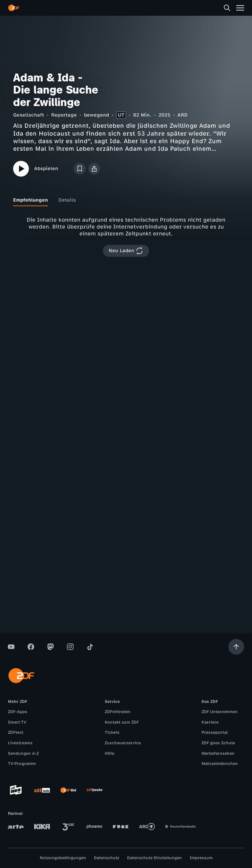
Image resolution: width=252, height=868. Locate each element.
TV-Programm (22, 764)
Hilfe (109, 753)
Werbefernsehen (218, 753)
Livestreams (20, 743)
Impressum (201, 858)
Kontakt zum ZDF (122, 722)
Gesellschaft (29, 115)
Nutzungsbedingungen (63, 858)
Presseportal (215, 732)
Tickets (112, 732)
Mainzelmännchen (220, 764)
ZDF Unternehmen (220, 712)
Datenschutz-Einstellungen (154, 858)
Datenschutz (106, 858)
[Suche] (227, 8)
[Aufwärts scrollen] (236, 647)
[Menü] (240, 8)
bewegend (96, 115)
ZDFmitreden (118, 712)
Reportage (64, 115)
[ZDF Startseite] (14, 8)
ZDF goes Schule (218, 743)
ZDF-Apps (18, 712)
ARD (183, 115)
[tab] (31, 200)
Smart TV (17, 722)
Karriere (210, 722)
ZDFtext (16, 732)
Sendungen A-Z (23, 753)
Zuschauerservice (123, 743)
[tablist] (126, 200)
